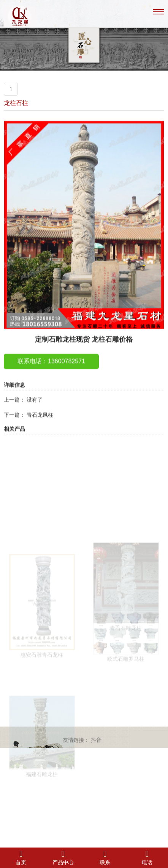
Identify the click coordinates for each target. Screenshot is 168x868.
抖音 (96, 742)
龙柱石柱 (16, 103)
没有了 (35, 412)
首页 (21, 857)
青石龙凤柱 (40, 427)
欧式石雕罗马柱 (126, 681)
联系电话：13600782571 (51, 374)
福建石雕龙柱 (42, 802)
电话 (147, 857)
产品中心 (63, 857)
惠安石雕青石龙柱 (42, 687)
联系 (105, 857)
